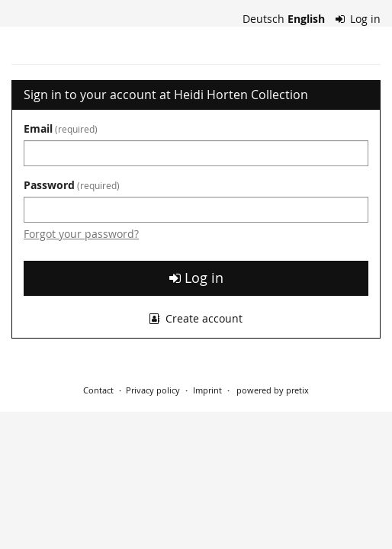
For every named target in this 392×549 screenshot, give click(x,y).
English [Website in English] (306, 19)
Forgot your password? (81, 234)
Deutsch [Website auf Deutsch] (263, 19)
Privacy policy (153, 390)
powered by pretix (273, 390)
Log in (358, 19)
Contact (98, 390)
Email (61, 128)
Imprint (207, 390)
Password (72, 185)
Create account (196, 318)
